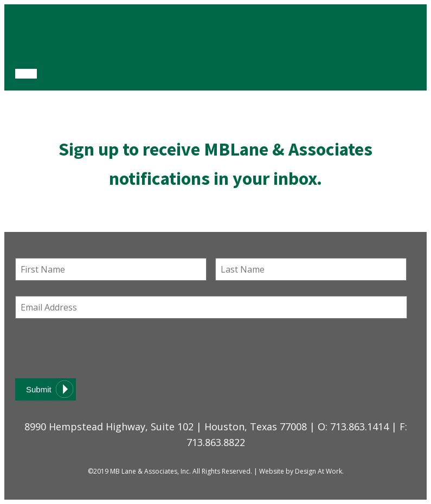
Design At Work (319, 471)
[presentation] (98, 348)
